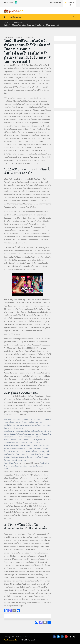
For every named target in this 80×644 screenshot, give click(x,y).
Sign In (58, 2)
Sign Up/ (53, 2)
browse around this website (30, 463)
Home (6, 22)
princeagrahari (8, 37)
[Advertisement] (65, 76)
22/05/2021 (19, 37)
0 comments (30, 37)
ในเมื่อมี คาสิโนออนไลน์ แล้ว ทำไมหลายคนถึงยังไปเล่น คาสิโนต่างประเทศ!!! (31, 25)
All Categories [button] (11, 17)
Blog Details (18, 22)
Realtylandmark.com (12, 640)
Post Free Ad (70, 4)
